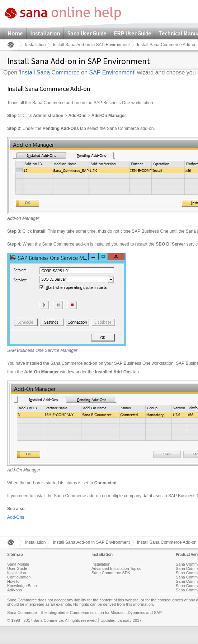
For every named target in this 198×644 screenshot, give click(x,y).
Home (15, 33)
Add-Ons (16, 517)
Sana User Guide (87, 33)
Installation (45, 33)
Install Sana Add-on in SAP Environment (91, 45)
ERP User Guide (132, 33)
